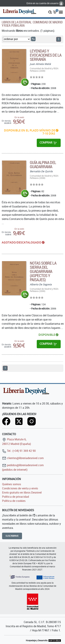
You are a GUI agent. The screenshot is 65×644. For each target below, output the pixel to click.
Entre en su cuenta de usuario (45, 3)
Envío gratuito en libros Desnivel (22, 492)
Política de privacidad (16, 497)
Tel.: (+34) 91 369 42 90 (19, 451)
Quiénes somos (12, 484)
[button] (50, 12)
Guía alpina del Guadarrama (43, 165)
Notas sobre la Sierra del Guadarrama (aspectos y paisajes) (43, 271)
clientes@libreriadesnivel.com (23, 458)
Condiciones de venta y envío (20, 488)
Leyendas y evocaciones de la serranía (46, 55)
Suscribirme (12, 536)
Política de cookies (14, 501)
